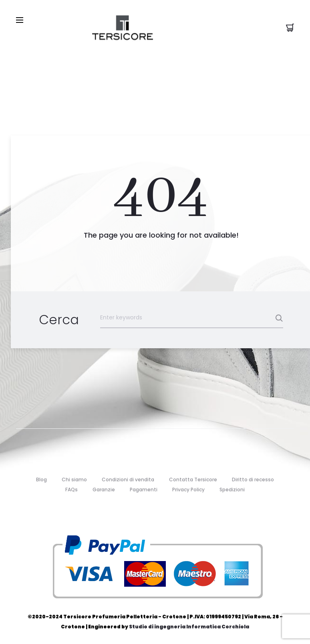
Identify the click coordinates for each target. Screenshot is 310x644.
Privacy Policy (188, 490)
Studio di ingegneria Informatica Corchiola (189, 627)
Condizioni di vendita (128, 479)
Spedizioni (232, 490)
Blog (41, 479)
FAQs (71, 490)
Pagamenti (144, 490)
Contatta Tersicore (193, 479)
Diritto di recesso (253, 479)
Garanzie (104, 490)
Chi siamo (74, 479)
